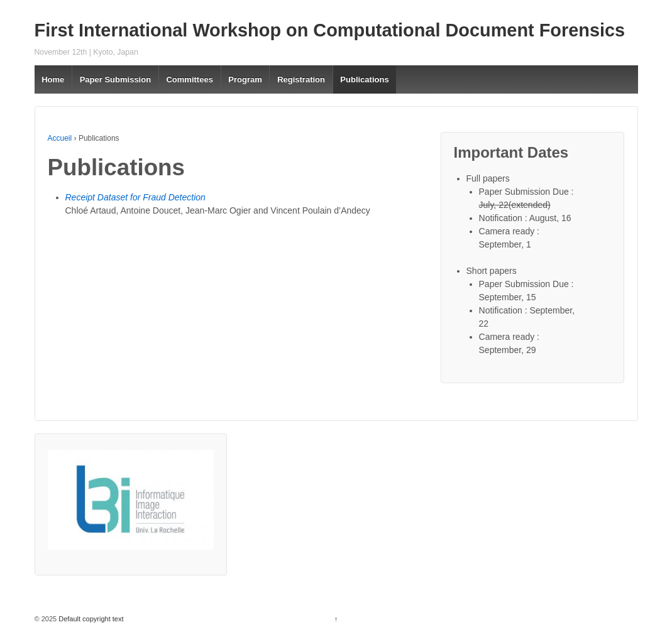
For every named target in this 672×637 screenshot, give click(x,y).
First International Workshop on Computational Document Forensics (330, 30)
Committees (189, 79)
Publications (364, 79)
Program (245, 79)
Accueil (60, 138)
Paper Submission (115, 79)
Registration (301, 79)
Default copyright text (90, 619)
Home (53, 79)
